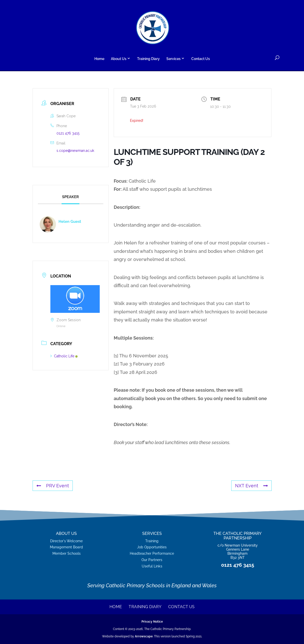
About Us (119, 59)
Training (152, 541)
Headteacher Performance (152, 553)
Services (173, 59)
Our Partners (152, 560)
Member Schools (67, 553)
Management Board (66, 547)
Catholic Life (64, 356)
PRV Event (53, 486)
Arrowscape (144, 636)
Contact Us (201, 59)
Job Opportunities (152, 547)
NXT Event (251, 486)
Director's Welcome (66, 541)
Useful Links (152, 566)
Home (99, 59)
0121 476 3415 (68, 133)
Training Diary (148, 59)
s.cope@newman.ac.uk (75, 151)
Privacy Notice (152, 622)
